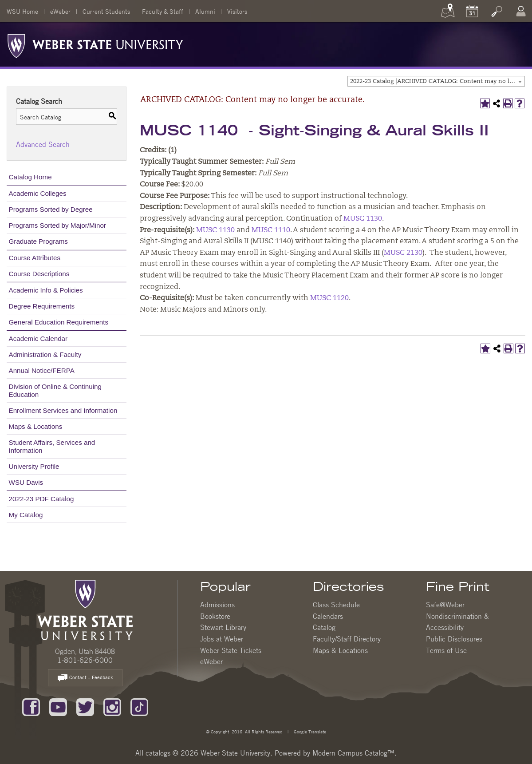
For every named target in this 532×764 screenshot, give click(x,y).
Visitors (237, 11)
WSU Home (22, 11)
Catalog (324, 627)
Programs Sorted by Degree (51, 209)
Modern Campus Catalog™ (353, 753)
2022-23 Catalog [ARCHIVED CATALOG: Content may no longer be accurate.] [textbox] (437, 81)
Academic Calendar (38, 338)
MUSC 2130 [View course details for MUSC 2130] (403, 253)
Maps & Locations (36, 426)
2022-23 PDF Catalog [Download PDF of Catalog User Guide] (41, 499)
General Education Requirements (59, 322)
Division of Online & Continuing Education (55, 390)
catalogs (158, 753)
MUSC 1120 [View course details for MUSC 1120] (329, 298)
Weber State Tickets (231, 650)
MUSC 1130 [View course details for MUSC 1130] (363, 219)
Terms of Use (446, 650)
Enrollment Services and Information (63, 410)
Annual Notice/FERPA (42, 370)
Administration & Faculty (45, 354)
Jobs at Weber (222, 639)
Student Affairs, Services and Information (52, 446)
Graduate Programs (38, 241)
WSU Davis (26, 482)
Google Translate (309, 731)
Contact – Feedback (85, 678)
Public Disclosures (454, 639)
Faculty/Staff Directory (347, 639)
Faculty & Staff (163, 11)
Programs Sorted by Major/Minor (57, 225)
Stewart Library (223, 627)
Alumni (205, 11)
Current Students (106, 11)
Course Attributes (35, 258)
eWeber (60, 11)
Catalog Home (30, 177)
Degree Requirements (42, 306)
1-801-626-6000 (85, 660)
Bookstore (215, 616)
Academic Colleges (38, 193)
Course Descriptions (39, 274)
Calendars (328, 616)
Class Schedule (336, 605)
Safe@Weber (445, 605)
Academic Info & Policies (46, 290)
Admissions (217, 605)
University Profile (34, 466)
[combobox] (436, 81)
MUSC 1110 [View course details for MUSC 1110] (271, 230)
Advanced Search (43, 144)
